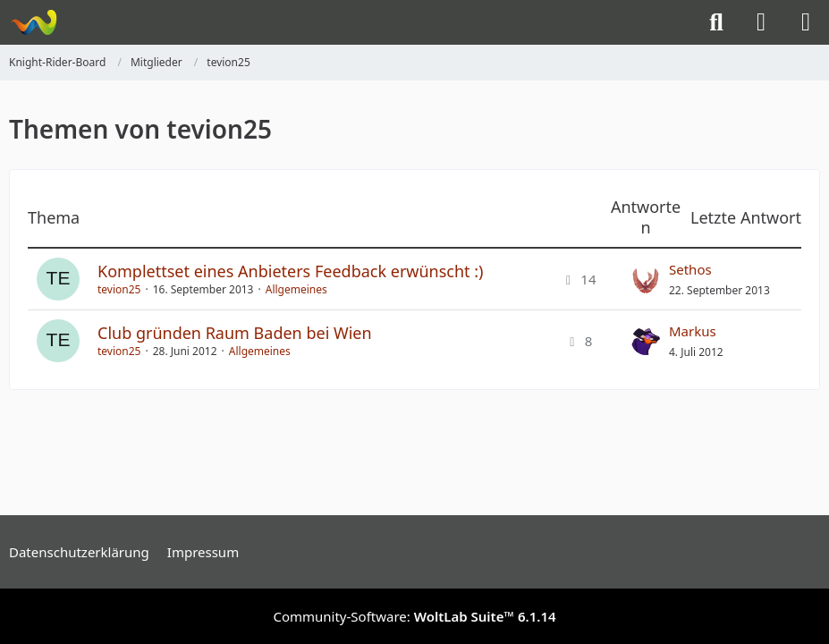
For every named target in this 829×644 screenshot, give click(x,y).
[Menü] (806, 22)
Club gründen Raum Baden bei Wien (235, 333)
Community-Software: (414, 616)
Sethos (690, 269)
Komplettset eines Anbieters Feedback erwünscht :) (291, 271)
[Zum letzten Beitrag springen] (646, 279)
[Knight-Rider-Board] (34, 22)
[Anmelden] (761, 22)
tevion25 (119, 289)
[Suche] (716, 22)
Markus (693, 331)
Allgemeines (296, 289)
